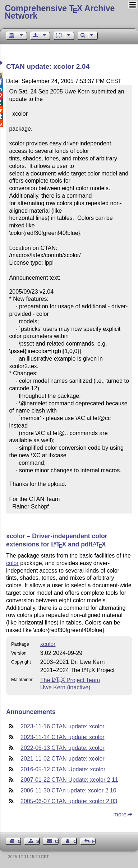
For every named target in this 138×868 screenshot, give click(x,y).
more (120, 814)
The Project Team (70, 680)
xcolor (48, 644)
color (12, 563)
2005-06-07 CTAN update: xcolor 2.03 (69, 801)
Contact (57, 841)
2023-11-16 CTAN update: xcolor (63, 726)
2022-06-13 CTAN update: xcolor (63, 748)
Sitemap (38, 841)
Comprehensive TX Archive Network (60, 12)
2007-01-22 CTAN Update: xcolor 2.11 (69, 780)
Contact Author (75, 841)
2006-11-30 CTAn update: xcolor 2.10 (68, 790)
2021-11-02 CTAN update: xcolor (63, 759)
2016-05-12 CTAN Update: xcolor (63, 769)
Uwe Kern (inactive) (65, 687)
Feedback (94, 841)
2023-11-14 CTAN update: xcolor (63, 737)
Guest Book (19, 841)
